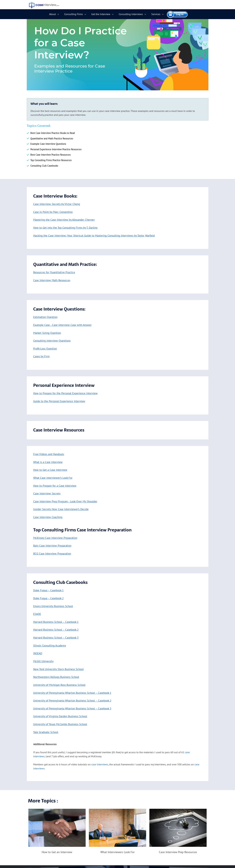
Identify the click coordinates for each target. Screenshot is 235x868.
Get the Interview (101, 14)
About (52, 14)
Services (156, 14)
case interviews (100, 767)
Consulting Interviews (131, 14)
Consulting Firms (74, 14)
